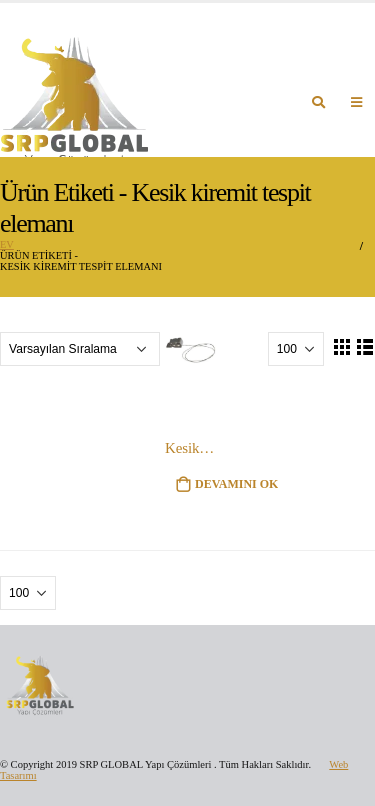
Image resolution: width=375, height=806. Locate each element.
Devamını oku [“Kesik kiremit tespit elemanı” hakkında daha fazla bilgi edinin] (237, 484)
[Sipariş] (80, 349)
